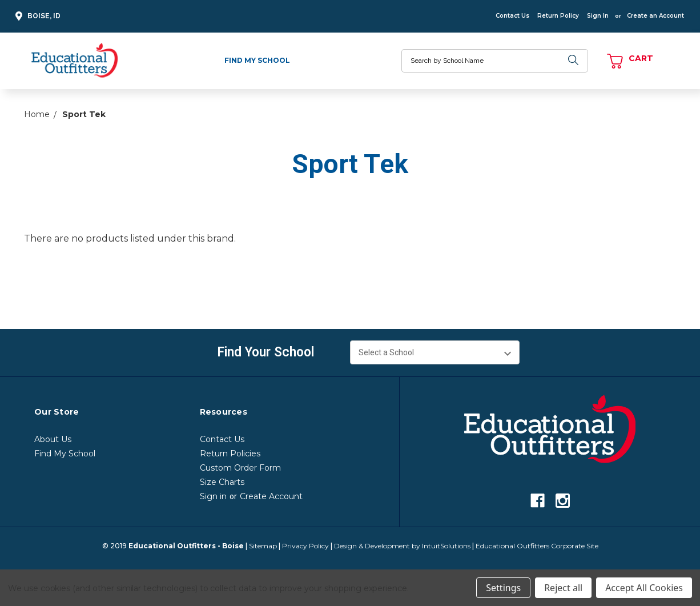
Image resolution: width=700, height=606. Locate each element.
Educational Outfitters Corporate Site (537, 546)
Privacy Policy (305, 546)
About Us (53, 439)
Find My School (257, 60)
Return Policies (230, 454)
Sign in (213, 496)
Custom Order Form (240, 468)
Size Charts (222, 482)
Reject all (563, 588)
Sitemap (263, 546)
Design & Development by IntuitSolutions (402, 546)
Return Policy (558, 16)
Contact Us (512, 16)
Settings (503, 588)
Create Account (271, 496)
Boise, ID (36, 16)
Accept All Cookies (644, 588)
